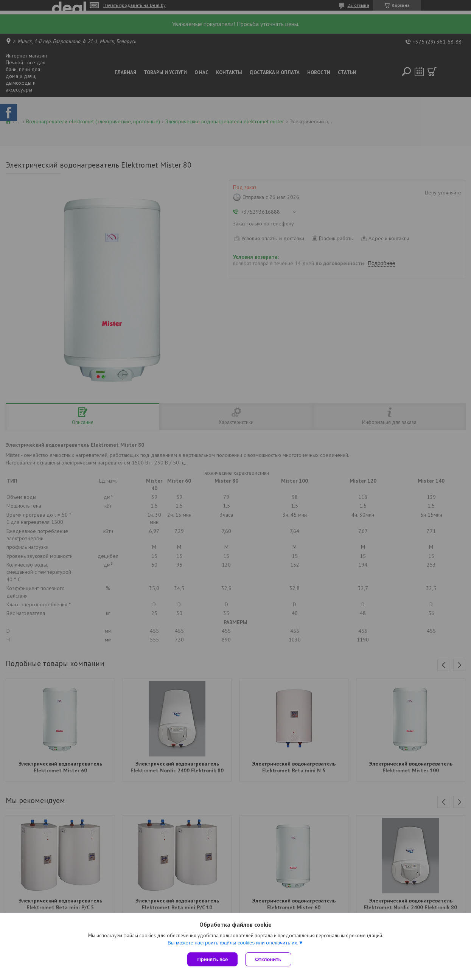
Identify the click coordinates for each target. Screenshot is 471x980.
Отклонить (268, 959)
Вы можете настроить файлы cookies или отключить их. (233, 943)
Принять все (212, 959)
